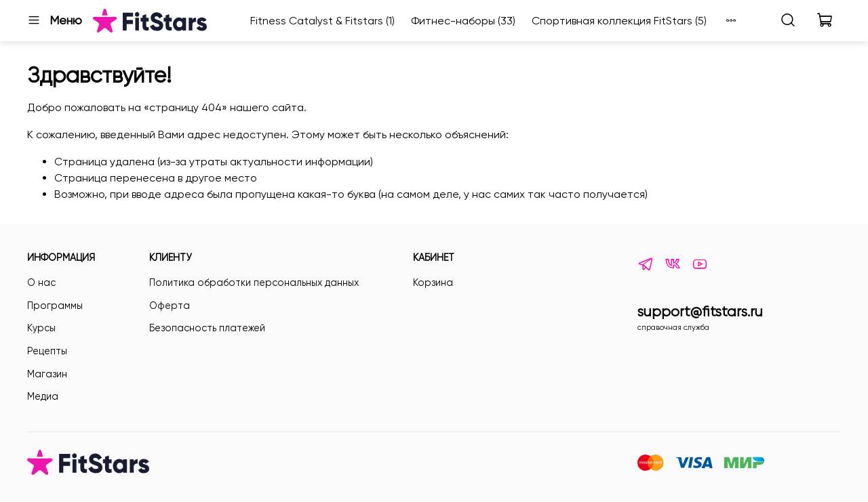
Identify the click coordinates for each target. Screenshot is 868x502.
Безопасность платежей (207, 328)
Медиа (43, 396)
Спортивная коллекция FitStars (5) (619, 21)
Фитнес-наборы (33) (463, 21)
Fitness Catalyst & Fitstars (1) (322, 21)
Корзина (433, 283)
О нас (41, 283)
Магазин (47, 374)
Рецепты (47, 351)
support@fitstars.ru (700, 312)
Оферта (170, 306)
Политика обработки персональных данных (254, 283)
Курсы (41, 328)
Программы (55, 306)
